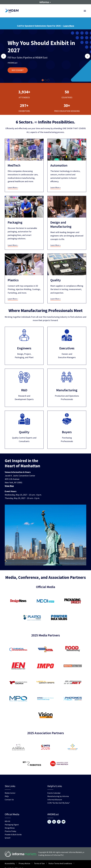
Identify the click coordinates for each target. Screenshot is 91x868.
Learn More (69, 26)
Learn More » (13, 187)
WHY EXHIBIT (18, 70)
